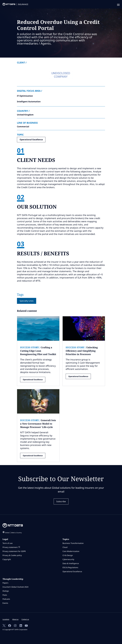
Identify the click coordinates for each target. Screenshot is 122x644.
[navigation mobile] (118, 5)
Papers (5, 583)
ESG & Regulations (70, 567)
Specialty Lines (27, 301)
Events (5, 603)
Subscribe (61, 501)
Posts (5, 595)
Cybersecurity (68, 559)
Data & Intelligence (71, 563)
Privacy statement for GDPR (14, 551)
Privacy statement (11, 547)
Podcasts (6, 599)
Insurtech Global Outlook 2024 (15, 587)
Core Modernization (71, 551)
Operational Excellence (31, 140)
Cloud (65, 547)
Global (13, 533)
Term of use (8, 543)
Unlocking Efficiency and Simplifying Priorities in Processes (82, 351)
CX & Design (68, 555)
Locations (6, 619)
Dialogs (6, 591)
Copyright (7, 559)
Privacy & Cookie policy (12, 555)
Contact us (25, 619)
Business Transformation (73, 543)
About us (15, 619)
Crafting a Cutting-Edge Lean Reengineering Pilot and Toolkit (38, 351)
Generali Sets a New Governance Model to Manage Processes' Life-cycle (38, 424)
